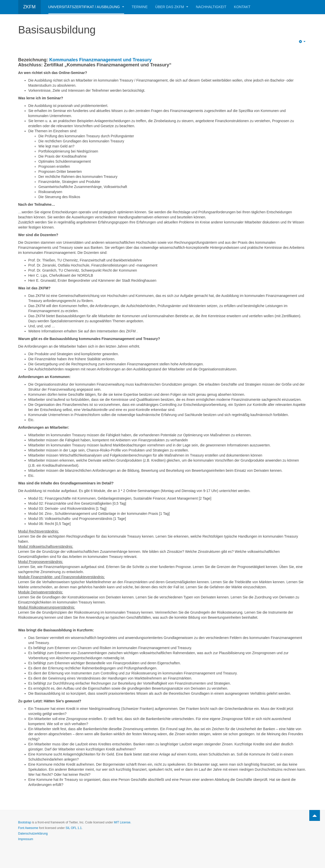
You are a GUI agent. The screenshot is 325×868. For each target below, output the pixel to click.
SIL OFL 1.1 (74, 828)
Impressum (26, 839)
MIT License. (122, 822)
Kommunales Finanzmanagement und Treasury (101, 60)
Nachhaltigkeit (211, 7)
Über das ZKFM (172, 7)
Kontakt (242, 7)
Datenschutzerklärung (33, 834)
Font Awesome (28, 828)
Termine (140, 7)
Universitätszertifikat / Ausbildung (86, 7)
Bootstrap (25, 822)
